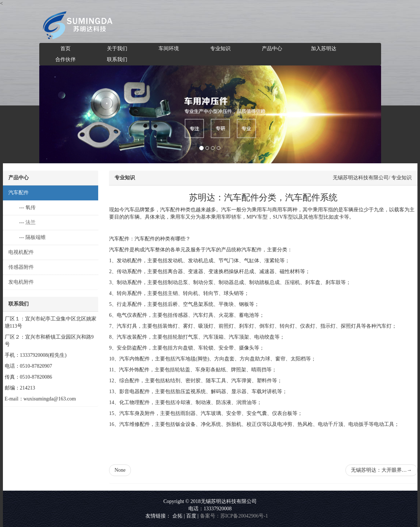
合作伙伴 (65, 59)
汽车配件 (19, 193)
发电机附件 (21, 282)
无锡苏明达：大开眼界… (381, 470)
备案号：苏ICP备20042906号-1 (234, 516)
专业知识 (220, 49)
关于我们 (117, 49)
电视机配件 (21, 252)
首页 (65, 49)
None (120, 470)
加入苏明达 (324, 49)
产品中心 (272, 49)
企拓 (177, 516)
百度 (191, 516)
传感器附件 (21, 267)
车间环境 (169, 49)
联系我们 (117, 59)
